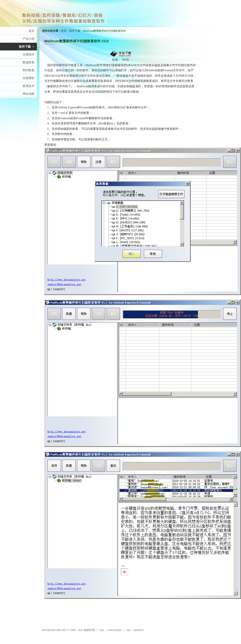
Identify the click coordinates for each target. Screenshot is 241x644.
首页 (64, 31)
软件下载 (75, 31)
